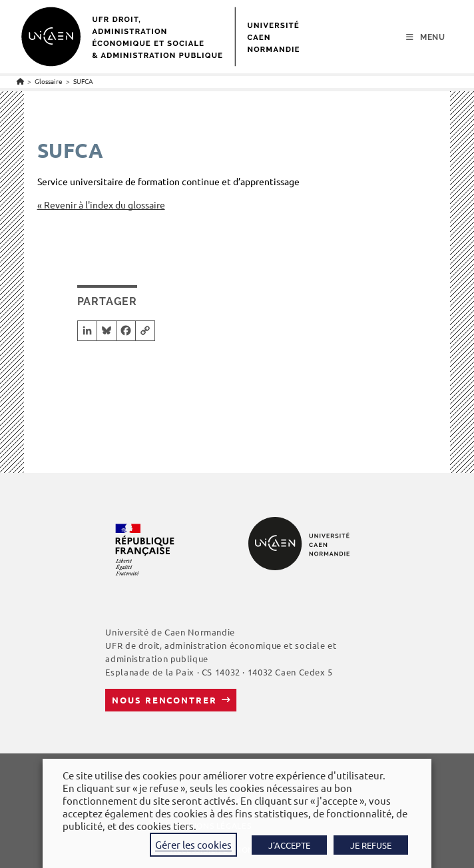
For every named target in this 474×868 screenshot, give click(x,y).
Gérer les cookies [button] (193, 844)
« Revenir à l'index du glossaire (101, 205)
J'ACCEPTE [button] (289, 845)
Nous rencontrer (164, 700)
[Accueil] (20, 81)
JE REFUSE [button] (371, 845)
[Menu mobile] (426, 37)
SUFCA (83, 81)
